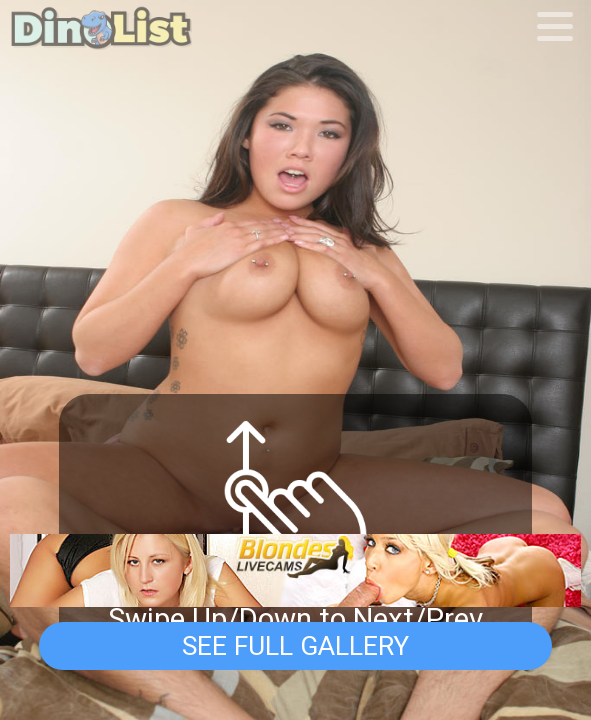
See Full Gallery (295, 645)
